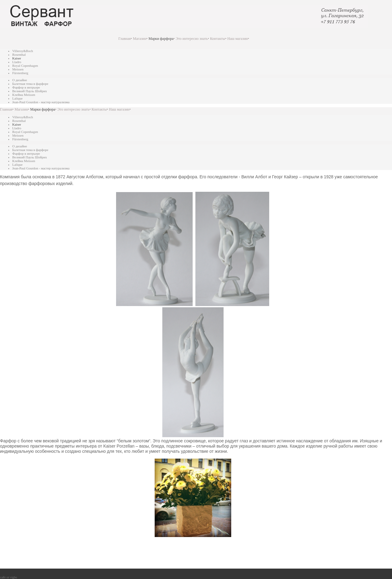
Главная (125, 39)
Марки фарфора (161, 39)
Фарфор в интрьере (26, 87)
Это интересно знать (192, 39)
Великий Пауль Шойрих (30, 91)
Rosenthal (19, 55)
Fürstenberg (20, 73)
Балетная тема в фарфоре (30, 84)
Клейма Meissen (24, 95)
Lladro (17, 62)
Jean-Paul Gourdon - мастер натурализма (41, 102)
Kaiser (17, 58)
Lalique (17, 98)
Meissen (18, 69)
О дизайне (20, 80)
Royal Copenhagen (25, 66)
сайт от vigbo (9, 577)
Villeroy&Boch (23, 51)
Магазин (140, 39)
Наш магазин (237, 39)
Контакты (218, 39)
